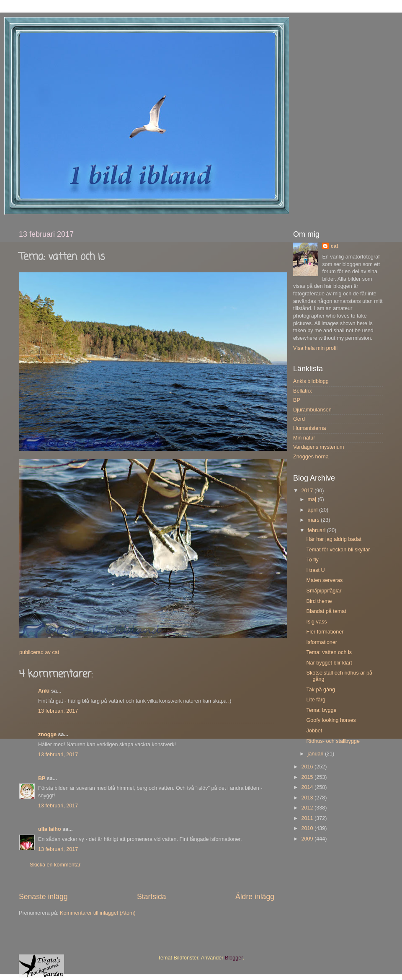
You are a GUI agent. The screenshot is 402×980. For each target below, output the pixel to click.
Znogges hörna (311, 457)
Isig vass (316, 622)
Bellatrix (303, 391)
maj (313, 499)
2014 (308, 787)
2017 (308, 491)
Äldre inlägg (255, 897)
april (313, 510)
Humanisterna (309, 428)
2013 (308, 798)
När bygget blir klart (329, 663)
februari (317, 530)
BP (42, 778)
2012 (308, 808)
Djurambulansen (312, 410)
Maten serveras (324, 580)
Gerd (299, 419)
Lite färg (316, 700)
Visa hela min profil (315, 348)
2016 (308, 767)
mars (314, 520)
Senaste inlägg (43, 897)
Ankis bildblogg (311, 381)
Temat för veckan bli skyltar (338, 550)
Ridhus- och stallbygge (333, 741)
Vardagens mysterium (319, 447)
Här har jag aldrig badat (334, 539)
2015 (308, 777)
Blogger (234, 958)
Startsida (152, 897)
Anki (44, 691)
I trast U (315, 570)
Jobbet (314, 731)
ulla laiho (50, 829)
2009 (308, 839)
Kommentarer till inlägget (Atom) (98, 913)
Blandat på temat (326, 611)
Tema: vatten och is (329, 652)
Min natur (304, 438)
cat (334, 246)
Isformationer (322, 642)
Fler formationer (325, 632)
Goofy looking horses (331, 720)
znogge (47, 734)
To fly (312, 560)
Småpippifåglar (324, 591)
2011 (308, 818)
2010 (308, 828)
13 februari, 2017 (58, 711)
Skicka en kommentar (55, 865)
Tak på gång (321, 690)
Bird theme (319, 601)
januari (316, 754)
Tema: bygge (321, 710)
